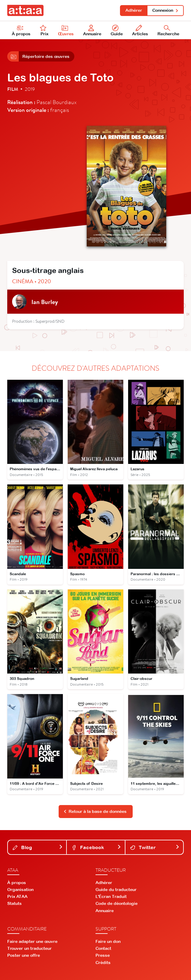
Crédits (103, 963)
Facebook (96, 847)
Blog (38, 847)
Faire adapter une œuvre (32, 941)
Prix (44, 30)
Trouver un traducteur (29, 948)
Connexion (165, 10)
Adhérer (134, 10)
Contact (103, 948)
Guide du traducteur (116, 890)
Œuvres (66, 30)
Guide (117, 30)
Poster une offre (24, 955)
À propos (21, 30)
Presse (103, 955)
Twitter (155, 847)
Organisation (20, 890)
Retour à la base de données (95, 811)
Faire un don (108, 941)
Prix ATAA (17, 896)
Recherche (168, 30)
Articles (140, 30)
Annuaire (92, 30)
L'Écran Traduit (111, 896)
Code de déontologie (117, 903)
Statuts (15, 903)
